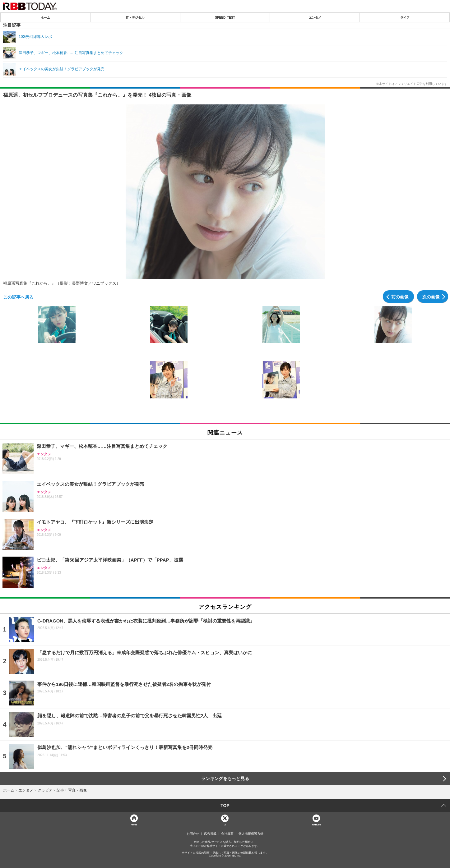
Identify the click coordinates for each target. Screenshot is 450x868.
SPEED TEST (225, 17)
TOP (225, 806)
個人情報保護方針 (251, 834)
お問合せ (193, 834)
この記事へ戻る (18, 297)
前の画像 (400, 296)
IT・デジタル (135, 17)
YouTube (316, 824)
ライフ (405, 17)
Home (134, 824)
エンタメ (315, 17)
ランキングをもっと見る (225, 778)
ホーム (45, 17)
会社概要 (227, 834)
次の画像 (431, 296)
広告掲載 (210, 834)
